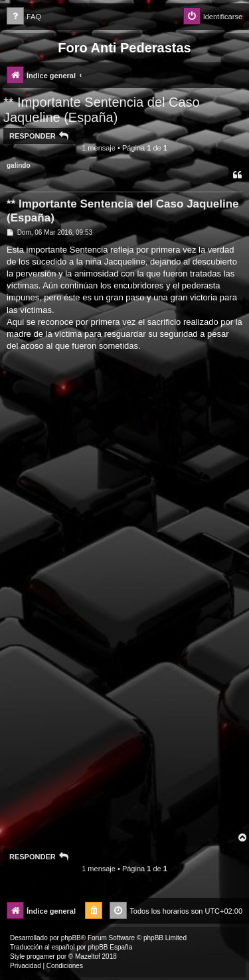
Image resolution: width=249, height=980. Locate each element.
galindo (19, 165)
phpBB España (110, 947)
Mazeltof (88, 956)
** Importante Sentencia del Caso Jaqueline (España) (102, 110)
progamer (41, 956)
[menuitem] (24, 17)
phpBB (71, 938)
